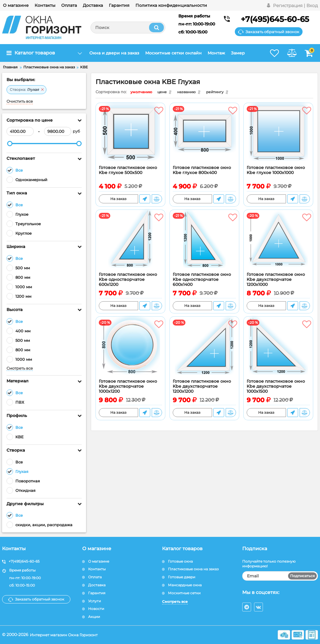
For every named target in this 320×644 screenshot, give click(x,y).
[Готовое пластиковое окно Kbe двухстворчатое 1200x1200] (204, 351)
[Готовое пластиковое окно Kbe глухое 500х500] (130, 137)
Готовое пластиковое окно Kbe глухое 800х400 (202, 172)
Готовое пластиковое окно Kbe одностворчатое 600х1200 (128, 281)
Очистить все (20, 101)
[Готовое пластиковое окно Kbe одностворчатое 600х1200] (130, 244)
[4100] (20, 131)
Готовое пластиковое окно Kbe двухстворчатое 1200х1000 (276, 281)
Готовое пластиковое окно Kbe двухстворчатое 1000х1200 (128, 388)
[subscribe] (280, 576)
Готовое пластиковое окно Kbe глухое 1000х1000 (276, 172)
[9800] (58, 131)
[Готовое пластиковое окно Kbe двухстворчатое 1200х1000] (278, 244)
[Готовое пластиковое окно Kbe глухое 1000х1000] (278, 137)
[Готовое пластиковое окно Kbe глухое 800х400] (204, 137)
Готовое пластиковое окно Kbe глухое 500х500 (128, 172)
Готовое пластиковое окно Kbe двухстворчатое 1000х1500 (276, 388)
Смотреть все (20, 368)
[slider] (10, 144)
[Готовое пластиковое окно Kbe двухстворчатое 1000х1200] (130, 351)
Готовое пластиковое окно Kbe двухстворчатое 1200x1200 (202, 388)
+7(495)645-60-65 (275, 19)
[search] (128, 28)
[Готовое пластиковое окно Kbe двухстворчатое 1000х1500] (278, 351)
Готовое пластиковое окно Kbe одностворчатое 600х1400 (202, 281)
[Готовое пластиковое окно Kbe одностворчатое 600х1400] (204, 244)
